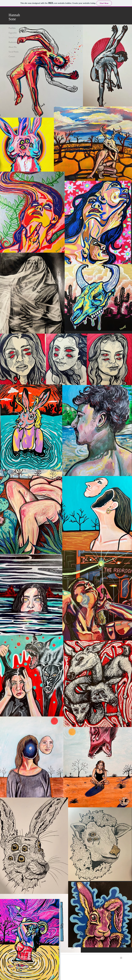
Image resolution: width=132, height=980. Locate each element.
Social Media (14, 52)
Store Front (13, 38)
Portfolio (12, 28)
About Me (13, 47)
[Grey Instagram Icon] (121, 958)
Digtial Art (13, 33)
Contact (12, 56)
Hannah (14, 15)
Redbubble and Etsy (16, 42)
